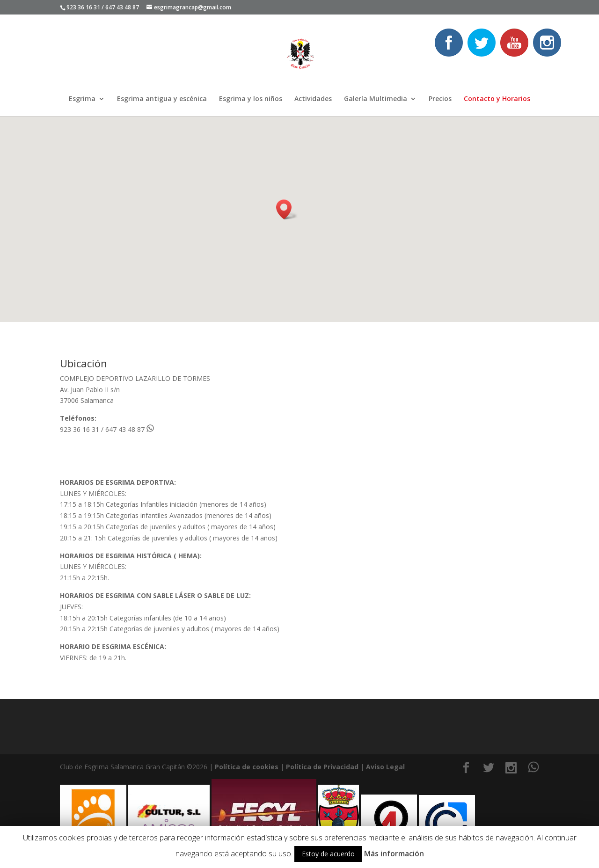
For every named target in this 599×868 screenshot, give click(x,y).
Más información (394, 853)
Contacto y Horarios (497, 99)
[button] (287, 209)
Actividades (313, 99)
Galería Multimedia (376, 99)
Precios (440, 99)
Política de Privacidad (322, 767)
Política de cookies (247, 767)
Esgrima (82, 99)
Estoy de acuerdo (328, 854)
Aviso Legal (385, 767)
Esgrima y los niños (251, 99)
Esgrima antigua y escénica (162, 99)
